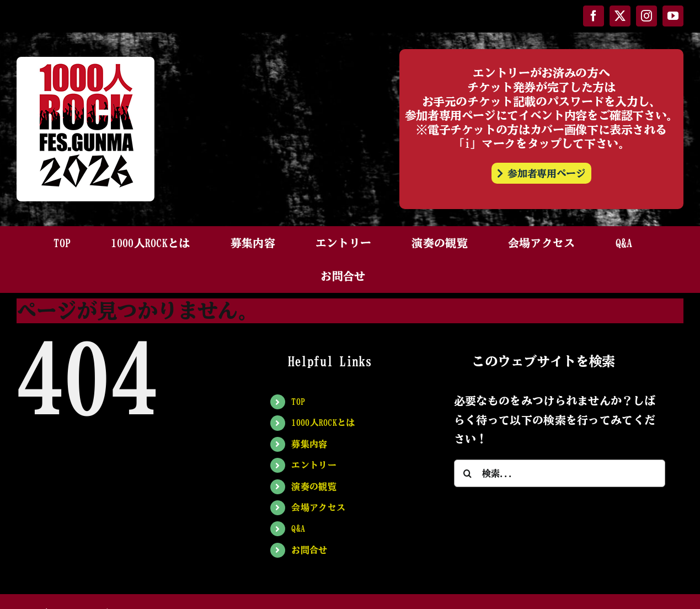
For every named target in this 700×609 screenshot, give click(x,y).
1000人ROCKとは (323, 423)
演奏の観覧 (314, 487)
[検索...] (560, 473)
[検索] (468, 473)
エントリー (314, 465)
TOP (298, 402)
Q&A (298, 528)
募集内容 (309, 444)
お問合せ (309, 550)
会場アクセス (318, 507)
